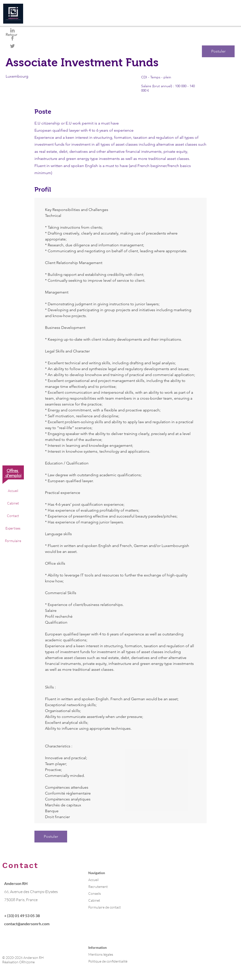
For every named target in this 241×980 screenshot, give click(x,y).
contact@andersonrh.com (27, 924)
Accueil (13, 491)
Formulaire (13, 541)
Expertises (13, 528)
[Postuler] (218, 51)
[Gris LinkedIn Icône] (12, 30)
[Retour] (23, 35)
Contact (13, 516)
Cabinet (13, 503)
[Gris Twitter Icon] (12, 46)
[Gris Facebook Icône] (12, 38)
